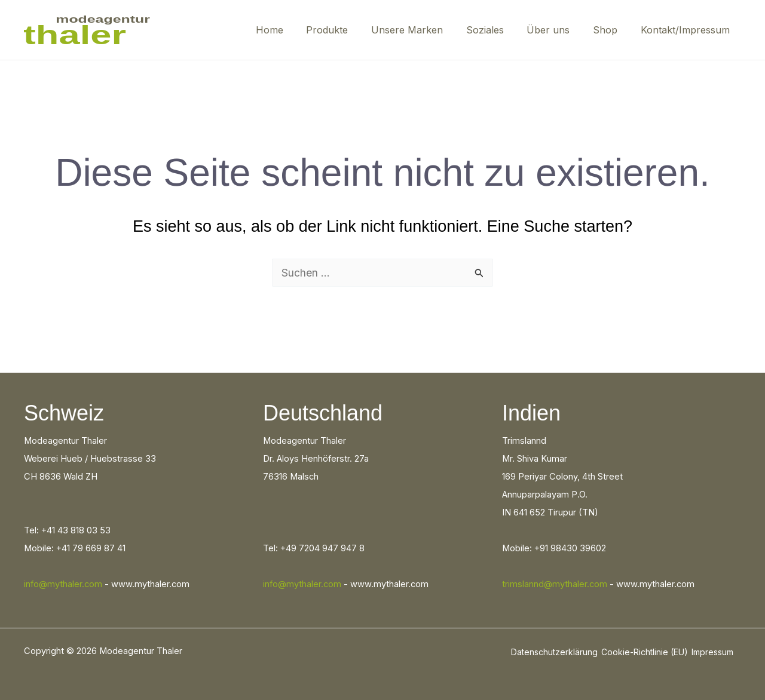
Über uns (558, 30)
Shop (611, 30)
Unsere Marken (425, 30)
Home (295, 30)
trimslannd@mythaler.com (555, 584)
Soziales (499, 30)
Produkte (349, 30)
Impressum (712, 652)
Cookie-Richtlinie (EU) (645, 652)
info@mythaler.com (63, 584)
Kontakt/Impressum (687, 30)
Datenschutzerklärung (554, 652)
